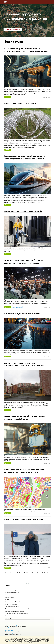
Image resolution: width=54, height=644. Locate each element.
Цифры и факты (9, 588)
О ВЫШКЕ (8, 585)
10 (27, 573)
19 (5, 575)
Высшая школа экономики (12, 2)
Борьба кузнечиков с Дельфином (20, 103)
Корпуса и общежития (10, 597)
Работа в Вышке (9, 618)
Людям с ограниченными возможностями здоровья (17, 614)
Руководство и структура (11, 590)
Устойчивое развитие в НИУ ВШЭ (13, 592)
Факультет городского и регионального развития (25, 16)
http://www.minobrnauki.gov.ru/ (12, 625)
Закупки (7, 599)
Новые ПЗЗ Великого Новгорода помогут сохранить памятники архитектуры (24, 471)
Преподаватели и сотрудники (12, 595)
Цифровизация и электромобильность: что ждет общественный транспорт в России (25, 157)
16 (42, 573)
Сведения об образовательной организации (15, 611)
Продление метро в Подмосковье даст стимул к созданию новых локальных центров (26, 50)
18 (47, 573)
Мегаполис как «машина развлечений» (23, 211)
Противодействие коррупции (12, 607)
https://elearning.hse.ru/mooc (12, 633)
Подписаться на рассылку (13, 29)
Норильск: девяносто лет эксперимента (24, 520)
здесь (33, 639)
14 (37, 573)
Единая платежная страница (11, 616)
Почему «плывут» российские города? (23, 314)
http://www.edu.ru (9, 630)
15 (40, 573)
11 (30, 573)
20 (8, 575)
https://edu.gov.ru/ (9, 628)
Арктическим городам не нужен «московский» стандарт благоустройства (24, 364)
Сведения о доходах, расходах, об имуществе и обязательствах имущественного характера (26, 609)
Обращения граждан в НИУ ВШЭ (12, 602)
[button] (24, 584)
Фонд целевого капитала (11, 604)
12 (32, 573)
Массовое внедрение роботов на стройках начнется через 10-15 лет (25, 418)
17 (45, 573)
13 (35, 573)
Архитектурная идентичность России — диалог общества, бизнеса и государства (24, 261)
